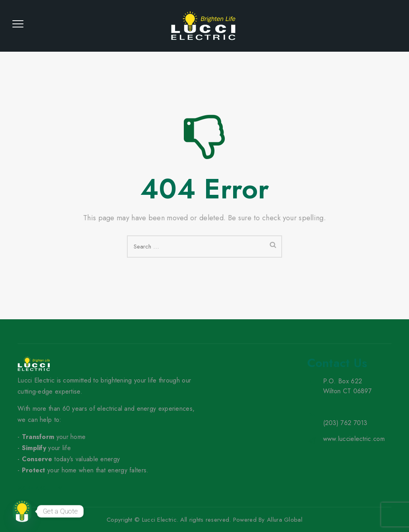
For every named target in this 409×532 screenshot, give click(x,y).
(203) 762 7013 (345, 423)
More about (40, 488)
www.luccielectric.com (354, 439)
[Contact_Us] (22, 511)
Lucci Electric (159, 520)
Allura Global (285, 520)
